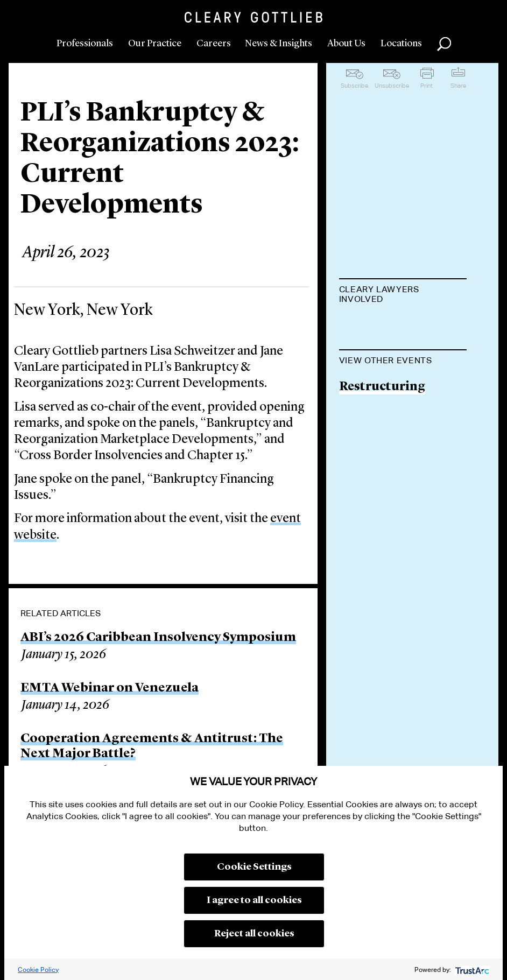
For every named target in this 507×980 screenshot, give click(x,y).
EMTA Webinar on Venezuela (110, 688)
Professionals (85, 44)
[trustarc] (471, 970)
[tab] (403, 295)
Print (427, 86)
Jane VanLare (378, 367)
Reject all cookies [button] (254, 934)
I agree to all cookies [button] (254, 900)
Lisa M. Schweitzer (394, 326)
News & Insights (279, 44)
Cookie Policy (38, 970)
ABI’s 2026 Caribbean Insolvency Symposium (158, 638)
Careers (214, 44)
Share (458, 86)
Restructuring (382, 483)
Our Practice (155, 44)
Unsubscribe (392, 86)
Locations (401, 44)
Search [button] (444, 44)
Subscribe (354, 86)
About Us (346, 44)
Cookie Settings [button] (254, 867)
